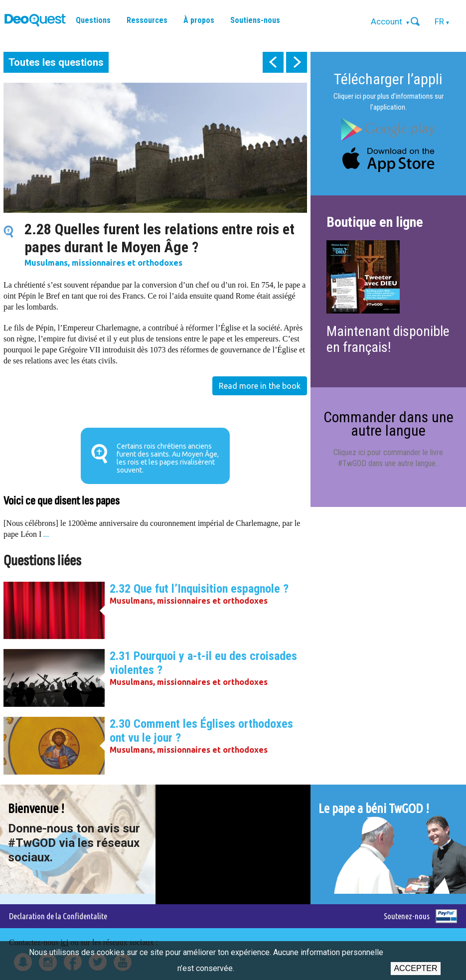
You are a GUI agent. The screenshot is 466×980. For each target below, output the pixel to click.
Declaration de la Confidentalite (58, 916)
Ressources (147, 20)
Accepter (415, 968)
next (297, 62)
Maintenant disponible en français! (388, 339)
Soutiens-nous (255, 20)
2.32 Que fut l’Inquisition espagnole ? (199, 589)
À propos (199, 20)
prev (273, 62)
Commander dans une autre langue (388, 423)
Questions (93, 20)
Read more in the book (260, 386)
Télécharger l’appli (388, 79)
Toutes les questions (56, 62)
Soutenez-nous (407, 916)
